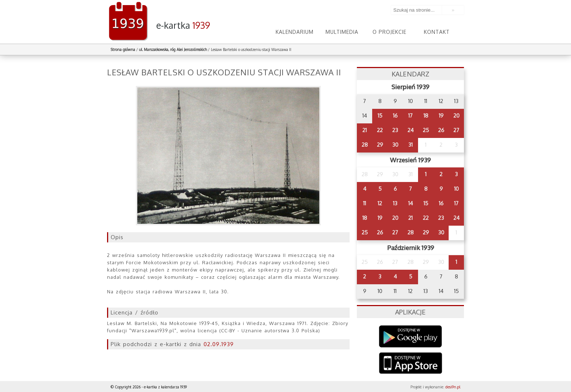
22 (380, 130)
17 (410, 116)
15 (380, 116)
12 (380, 203)
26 (441, 130)
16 (395, 116)
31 (410, 145)
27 (456, 130)
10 (456, 189)
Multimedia (342, 32)
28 (365, 145)
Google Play (411, 336)
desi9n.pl (453, 387)
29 (380, 145)
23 (395, 130)
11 (365, 203)
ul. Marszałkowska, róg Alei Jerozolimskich (173, 50)
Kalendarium (295, 32)
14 (411, 203)
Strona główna (123, 50)
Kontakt (437, 32)
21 (365, 130)
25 (426, 130)
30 (395, 145)
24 (411, 130)
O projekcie (389, 32)
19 (441, 116)
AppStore (411, 364)
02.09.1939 (219, 344)
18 (426, 116)
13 (395, 203)
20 (456, 116)
